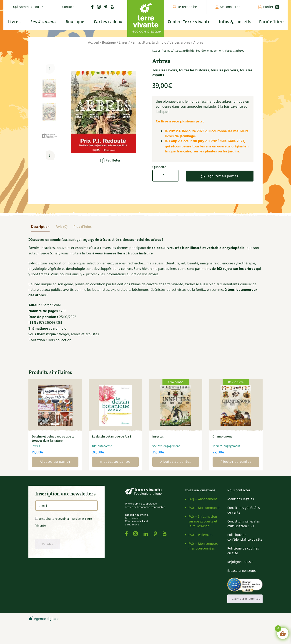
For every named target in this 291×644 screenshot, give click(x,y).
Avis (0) (61, 227)
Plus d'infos (83, 227)
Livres (14, 22)
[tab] (40, 227)
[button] (49, 155)
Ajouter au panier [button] (55, 462)
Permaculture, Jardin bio (148, 43)
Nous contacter (239, 490)
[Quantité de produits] (165, 176)
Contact (68, 7)
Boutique (75, 22)
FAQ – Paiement (201, 535)
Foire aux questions (200, 490)
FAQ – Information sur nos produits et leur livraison (203, 521)
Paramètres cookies (245, 599)
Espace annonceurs (242, 571)
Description (40, 227)
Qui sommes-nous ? (28, 7)
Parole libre (271, 22)
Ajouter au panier (223, 176)
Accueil (93, 43)
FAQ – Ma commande (204, 508)
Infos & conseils (235, 22)
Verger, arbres (180, 43)
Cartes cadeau (108, 22)
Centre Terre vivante (189, 22)
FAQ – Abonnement (203, 499)
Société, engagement (210, 51)
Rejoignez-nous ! (240, 562)
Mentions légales (241, 499)
